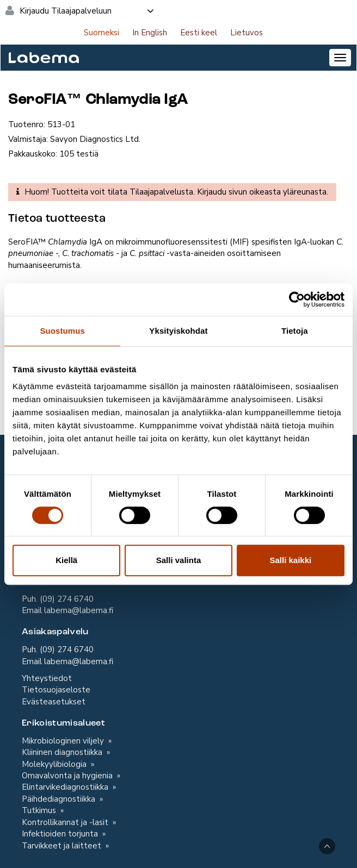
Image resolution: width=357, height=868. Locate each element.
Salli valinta (179, 560)
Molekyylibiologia (55, 764)
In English (150, 33)
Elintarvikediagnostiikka (66, 787)
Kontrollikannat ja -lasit (66, 822)
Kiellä (66, 560)
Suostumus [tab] (62, 331)
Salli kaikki (290, 560)
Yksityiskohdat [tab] (178, 331)
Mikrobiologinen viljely (64, 741)
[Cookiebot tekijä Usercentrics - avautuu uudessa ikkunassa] (297, 299)
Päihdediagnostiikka (60, 799)
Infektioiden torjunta (61, 834)
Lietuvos (247, 33)
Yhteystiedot (47, 678)
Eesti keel (199, 33)
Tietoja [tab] (295, 331)
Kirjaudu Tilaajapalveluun (87, 11)
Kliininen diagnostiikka (63, 752)
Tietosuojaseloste (56, 690)
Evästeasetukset (54, 702)
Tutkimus (40, 810)
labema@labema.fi (79, 610)
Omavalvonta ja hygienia (68, 776)
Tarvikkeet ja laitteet (63, 846)
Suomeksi (101, 33)
